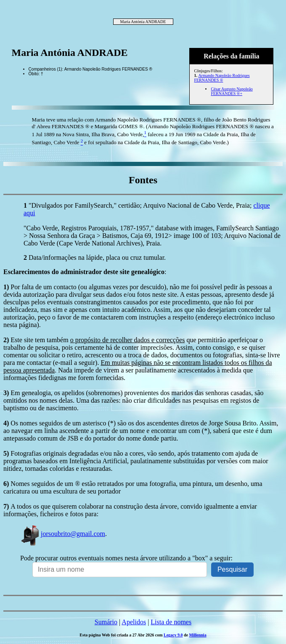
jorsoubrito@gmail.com (63, 534)
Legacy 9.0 (173, 635)
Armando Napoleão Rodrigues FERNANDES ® (222, 78)
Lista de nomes (171, 622)
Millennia (198, 635)
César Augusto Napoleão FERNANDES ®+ (232, 91)
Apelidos (134, 622)
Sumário (106, 622)
